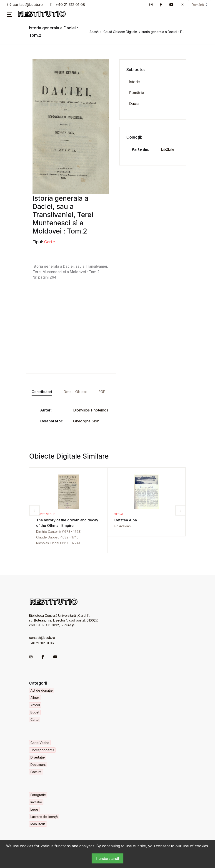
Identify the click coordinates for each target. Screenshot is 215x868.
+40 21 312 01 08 (67, 5)
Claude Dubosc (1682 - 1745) (58, 537)
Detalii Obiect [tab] (75, 392)
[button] (182, 5)
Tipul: (38, 242)
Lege (34, 809)
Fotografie (38, 795)
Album (35, 698)
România (137, 93)
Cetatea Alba (126, 520)
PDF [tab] (102, 392)
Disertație (38, 757)
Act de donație (42, 690)
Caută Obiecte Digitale (120, 32)
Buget (35, 712)
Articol (35, 705)
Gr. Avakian (122, 526)
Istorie (134, 82)
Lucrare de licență (44, 817)
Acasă (94, 32)
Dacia (134, 104)
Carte (50, 242)
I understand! (107, 858)
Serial (119, 514)
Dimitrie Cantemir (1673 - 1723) (59, 532)
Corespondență (42, 750)
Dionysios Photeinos (91, 410)
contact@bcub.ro (25, 5)
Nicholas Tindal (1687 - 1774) (58, 543)
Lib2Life (167, 149)
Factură (36, 772)
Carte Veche (46, 514)
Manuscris (38, 824)
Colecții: (134, 137)
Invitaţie (36, 802)
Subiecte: (136, 70)
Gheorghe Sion (86, 421)
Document (38, 765)
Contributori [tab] (42, 392)
